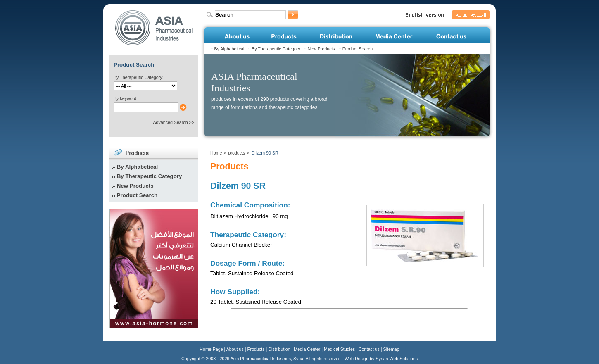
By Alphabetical (229, 49)
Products (256, 349)
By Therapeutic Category (276, 49)
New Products (321, 49)
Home (216, 153)
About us (235, 349)
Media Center (307, 349)
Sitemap (391, 349)
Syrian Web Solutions (397, 359)
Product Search (358, 49)
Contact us (369, 349)
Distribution (279, 349)
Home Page (211, 349)
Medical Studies (339, 349)
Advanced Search (170, 122)
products (237, 153)
